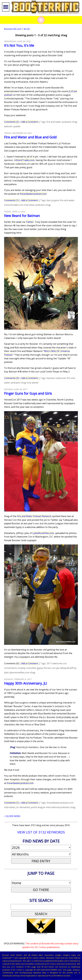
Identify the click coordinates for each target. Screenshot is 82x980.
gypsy (40, 668)
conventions (11, 668)
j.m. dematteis (23, 807)
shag (75, 122)
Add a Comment (30, 122)
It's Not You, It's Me (19, 45)
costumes (31, 668)
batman (51, 378)
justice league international (45, 807)
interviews (29, 205)
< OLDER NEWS (12, 816)
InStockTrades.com (24, 160)
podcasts (67, 122)
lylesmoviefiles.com (19, 672)
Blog (27, 29)
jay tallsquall (63, 668)
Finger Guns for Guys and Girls (28, 393)
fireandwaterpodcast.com (33, 194)
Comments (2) (11, 122)
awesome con (60, 663)
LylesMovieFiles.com (43, 533)
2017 (49, 663)
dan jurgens (53, 200)
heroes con (50, 668)
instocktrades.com (14, 205)
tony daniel (32, 383)
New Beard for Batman (22, 216)
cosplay (22, 668)
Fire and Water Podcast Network (34, 516)
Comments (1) (11, 200)
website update (12, 126)
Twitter (30, 222)
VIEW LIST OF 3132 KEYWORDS (41, 832)
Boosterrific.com (13, 29)
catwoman (61, 378)
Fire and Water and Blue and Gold (30, 137)
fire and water (54, 122)
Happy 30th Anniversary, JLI (26, 683)
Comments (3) (11, 378)
